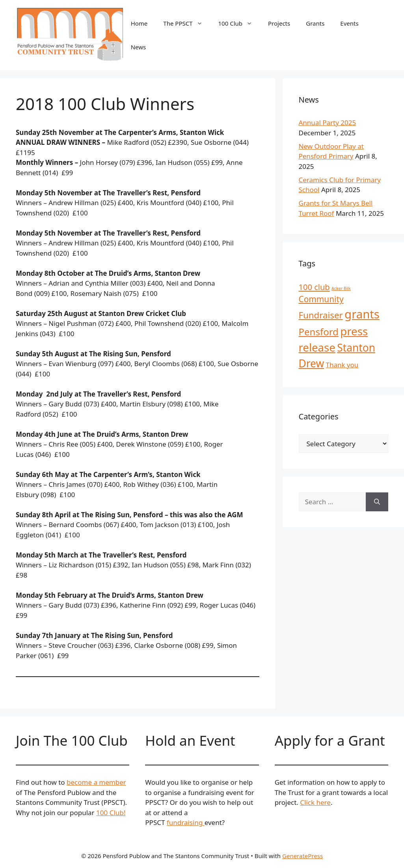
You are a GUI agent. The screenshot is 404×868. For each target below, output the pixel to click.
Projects (279, 23)
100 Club (239, 23)
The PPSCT (187, 23)
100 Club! (111, 813)
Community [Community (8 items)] (321, 299)
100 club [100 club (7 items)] (314, 287)
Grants (315, 23)
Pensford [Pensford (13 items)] (319, 332)
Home (139, 23)
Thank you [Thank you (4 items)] (342, 365)
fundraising (186, 822)
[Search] (377, 502)
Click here (315, 802)
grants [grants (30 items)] (362, 314)
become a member (96, 782)
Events (349, 23)
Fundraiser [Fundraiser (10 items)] (321, 315)
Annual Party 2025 (328, 123)
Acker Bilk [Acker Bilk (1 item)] (341, 288)
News (139, 47)
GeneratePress (303, 856)
